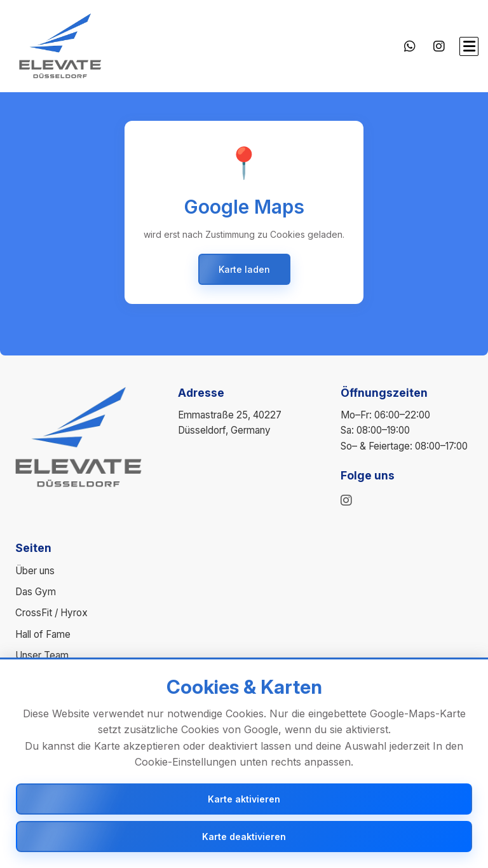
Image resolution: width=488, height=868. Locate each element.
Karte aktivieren (244, 799)
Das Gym (36, 592)
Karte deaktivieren (244, 837)
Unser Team (42, 655)
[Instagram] (439, 46)
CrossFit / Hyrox (51, 613)
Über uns (35, 571)
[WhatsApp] (410, 46)
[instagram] (346, 500)
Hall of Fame (43, 634)
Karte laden (244, 269)
